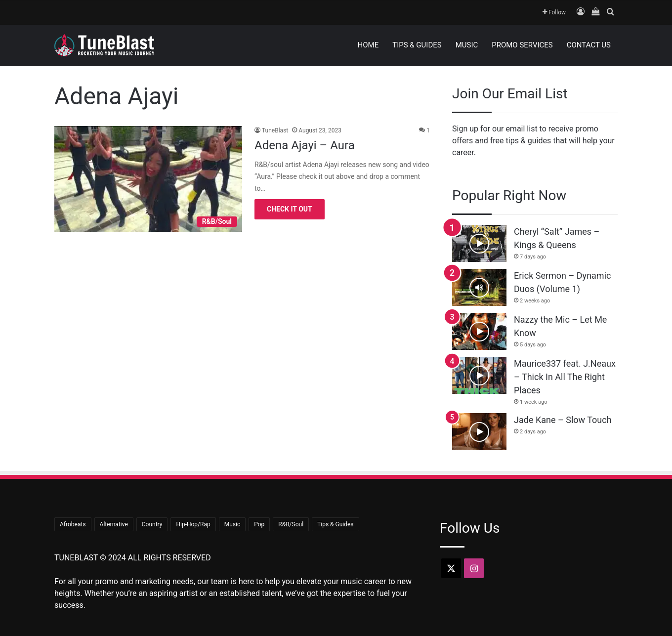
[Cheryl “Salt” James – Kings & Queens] (479, 243)
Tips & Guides (417, 45)
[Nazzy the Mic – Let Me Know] (479, 331)
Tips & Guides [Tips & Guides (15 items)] (335, 524)
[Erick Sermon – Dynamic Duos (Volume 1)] (479, 287)
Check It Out (290, 209)
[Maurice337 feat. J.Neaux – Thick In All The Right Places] (479, 375)
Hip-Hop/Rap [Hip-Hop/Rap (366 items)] (193, 524)
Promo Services (522, 45)
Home (368, 45)
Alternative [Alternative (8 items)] (114, 524)
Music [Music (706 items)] (232, 524)
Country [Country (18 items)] (152, 524)
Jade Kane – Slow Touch (563, 420)
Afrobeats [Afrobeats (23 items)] (73, 524)
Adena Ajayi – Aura (305, 145)
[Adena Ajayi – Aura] (148, 179)
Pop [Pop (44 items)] (259, 524)
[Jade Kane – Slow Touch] (479, 432)
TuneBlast (275, 130)
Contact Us (589, 45)
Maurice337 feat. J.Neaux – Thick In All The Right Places (565, 377)
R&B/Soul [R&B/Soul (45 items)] (291, 524)
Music (467, 45)
